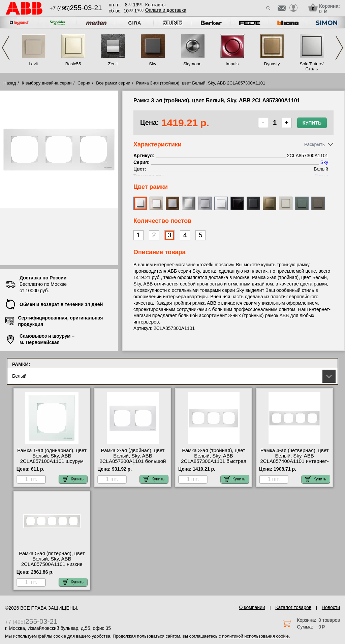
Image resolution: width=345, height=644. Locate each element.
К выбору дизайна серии (47, 83)
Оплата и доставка (166, 10)
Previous (6, 48)
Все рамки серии (113, 83)
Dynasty (272, 64)
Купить (312, 123)
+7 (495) (76, 8)
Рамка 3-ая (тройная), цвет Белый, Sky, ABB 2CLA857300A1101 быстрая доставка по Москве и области (214, 461)
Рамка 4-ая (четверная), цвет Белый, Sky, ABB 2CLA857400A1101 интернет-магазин (295, 459)
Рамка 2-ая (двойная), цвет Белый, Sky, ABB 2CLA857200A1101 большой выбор (133, 459)
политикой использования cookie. (256, 636)
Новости (331, 607)
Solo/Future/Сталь (312, 66)
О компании (252, 607)
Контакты (155, 5)
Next (339, 48)
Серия (84, 83)
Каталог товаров (293, 607)
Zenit (113, 64)
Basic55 (73, 64)
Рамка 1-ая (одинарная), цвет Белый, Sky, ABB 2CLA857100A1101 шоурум (52, 456)
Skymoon (192, 64)
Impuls (232, 64)
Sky (153, 64)
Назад (10, 83)
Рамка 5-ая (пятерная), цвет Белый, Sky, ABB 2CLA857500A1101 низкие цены (52, 562)
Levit (33, 64)
